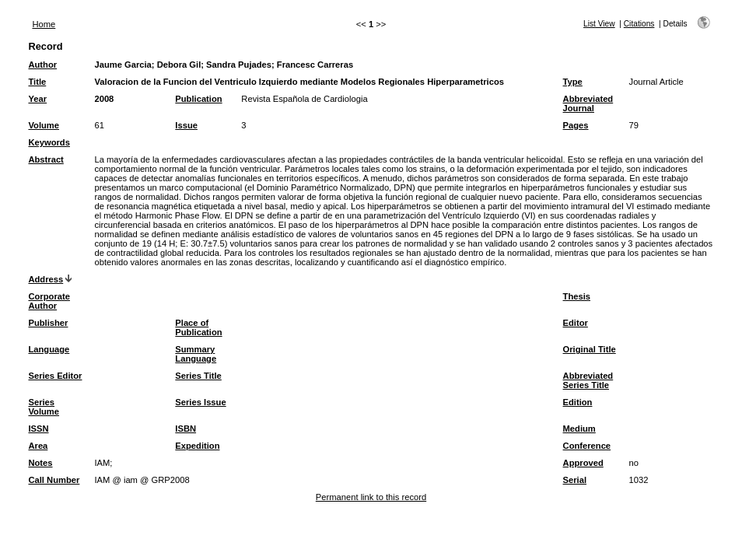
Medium (579, 429)
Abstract (45, 159)
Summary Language (196, 354)
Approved (583, 463)
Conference (587, 446)
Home (44, 24)
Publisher (48, 323)
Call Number (54, 480)
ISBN (185, 429)
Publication (198, 99)
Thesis (577, 296)
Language (49, 349)
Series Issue (200, 402)
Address (45, 279)
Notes (40, 463)
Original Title (590, 349)
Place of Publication (198, 327)
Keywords (49, 142)
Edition (578, 402)
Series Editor (55, 376)
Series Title (198, 376)
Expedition (197, 446)
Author (42, 65)
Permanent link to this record (371, 497)
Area (38, 446)
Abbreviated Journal (588, 103)
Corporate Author (49, 301)
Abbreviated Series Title (588, 380)
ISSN (38, 429)
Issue (186, 125)
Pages (576, 125)
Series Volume (44, 407)
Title (37, 82)
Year (37, 99)
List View (599, 24)
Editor (576, 323)
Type (573, 82)
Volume (44, 125)
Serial (575, 480)
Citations (639, 24)
